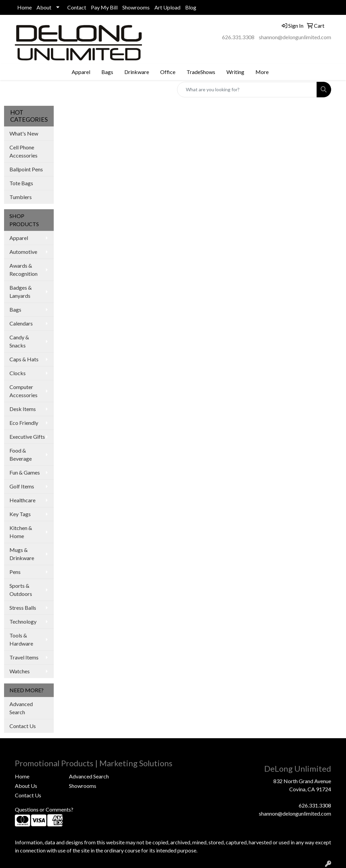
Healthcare (22, 500)
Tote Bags (21, 183)
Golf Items (22, 486)
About (44, 7)
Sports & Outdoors (21, 590)
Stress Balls (23, 608)
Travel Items (24, 657)
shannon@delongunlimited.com (295, 37)
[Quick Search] (247, 90)
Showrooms (136, 7)
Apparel (19, 238)
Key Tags (20, 514)
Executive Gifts (27, 437)
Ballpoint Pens (26, 169)
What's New (24, 133)
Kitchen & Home (21, 532)
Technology (23, 621)
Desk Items (23, 409)
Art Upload (167, 7)
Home (24, 7)
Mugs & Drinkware (22, 554)
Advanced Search (21, 708)
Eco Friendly (24, 423)
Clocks (18, 373)
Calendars (21, 323)
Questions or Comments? (44, 809)
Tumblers (21, 197)
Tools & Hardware (21, 639)
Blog (191, 7)
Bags (15, 309)
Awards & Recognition (23, 270)
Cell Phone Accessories (23, 151)
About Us (26, 786)
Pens (15, 572)
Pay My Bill (104, 7)
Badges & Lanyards (21, 292)
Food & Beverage (21, 454)
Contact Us (23, 726)
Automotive (23, 252)
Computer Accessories (23, 391)
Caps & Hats (24, 359)
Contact (77, 7)
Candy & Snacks (19, 341)
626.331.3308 (238, 37)
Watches (20, 671)
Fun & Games (25, 472)
